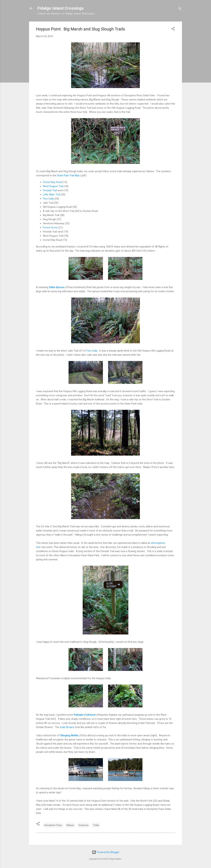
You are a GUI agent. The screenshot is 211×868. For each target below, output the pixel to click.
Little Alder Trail (51, 195)
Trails (96, 825)
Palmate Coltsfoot (85, 715)
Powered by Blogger (106, 852)
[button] (173, 29)
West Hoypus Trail (53, 186)
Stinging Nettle (69, 735)
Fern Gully (48, 199)
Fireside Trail (50, 190)
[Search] (180, 9)
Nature (70, 825)
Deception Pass (53, 825)
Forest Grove (50, 228)
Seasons (84, 825)
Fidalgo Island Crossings (60, 8)
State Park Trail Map (68, 175)
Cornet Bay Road (52, 182)
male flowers (67, 727)
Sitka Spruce (57, 287)
